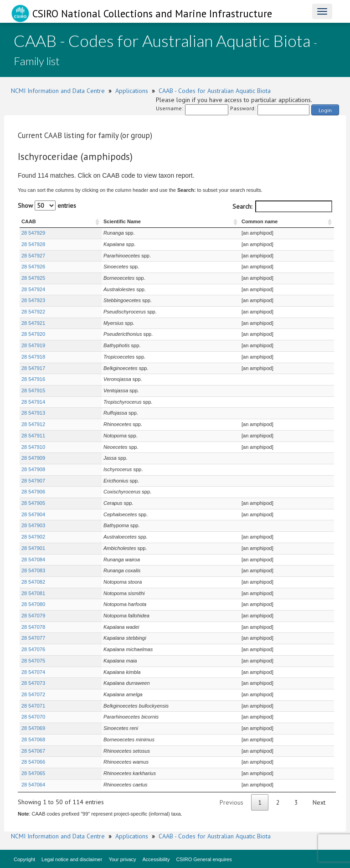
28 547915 (33, 390)
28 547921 (33, 323)
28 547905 (33, 503)
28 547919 (33, 345)
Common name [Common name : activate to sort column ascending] (259, 221)
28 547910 (33, 447)
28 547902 (33, 537)
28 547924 (33, 289)
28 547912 (33, 424)
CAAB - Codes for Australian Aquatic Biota (215, 91)
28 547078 (33, 627)
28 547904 (33, 514)
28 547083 (33, 570)
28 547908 (33, 469)
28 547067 (33, 751)
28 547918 (33, 357)
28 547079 (33, 616)
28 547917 (33, 368)
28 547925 (33, 278)
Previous (232, 802)
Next (319, 802)
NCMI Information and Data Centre (58, 91)
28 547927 (33, 256)
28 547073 (33, 683)
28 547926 (33, 267)
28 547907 (33, 481)
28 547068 (33, 740)
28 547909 (33, 458)
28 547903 (33, 525)
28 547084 (33, 560)
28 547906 (33, 492)
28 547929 (33, 233)
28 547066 (33, 762)
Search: (282, 206)
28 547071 (33, 706)
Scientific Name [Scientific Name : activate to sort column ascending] (97, 221)
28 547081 (33, 593)
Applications (132, 91)
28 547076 (33, 649)
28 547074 (33, 672)
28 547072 (33, 694)
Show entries (47, 205)
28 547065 (33, 773)
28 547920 (33, 334)
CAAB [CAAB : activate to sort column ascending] (29, 221)
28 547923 (33, 300)
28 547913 (33, 413)
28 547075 (33, 661)
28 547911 (33, 436)
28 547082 (33, 582)
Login (325, 110)
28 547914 (33, 402)
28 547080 (33, 604)
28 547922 (33, 312)
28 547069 (33, 728)
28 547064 (33, 785)
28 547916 (33, 379)
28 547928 (33, 244)
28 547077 (33, 638)
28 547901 (33, 548)
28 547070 (33, 717)
